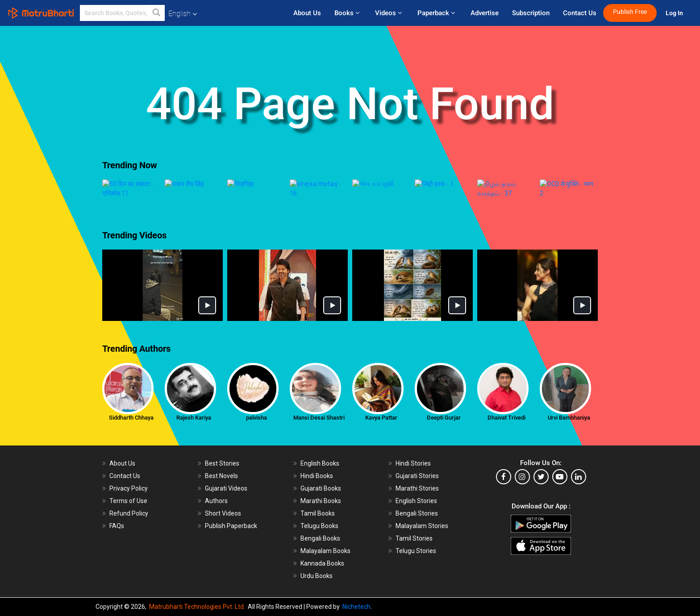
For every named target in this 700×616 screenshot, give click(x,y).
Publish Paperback (231, 498)
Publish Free (630, 12)
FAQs (117, 498)
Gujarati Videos (226, 461)
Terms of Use (128, 473)
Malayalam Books (325, 523)
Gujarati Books (321, 461)
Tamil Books (318, 486)
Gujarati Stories (417, 448)
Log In (675, 13)
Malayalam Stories (422, 498)
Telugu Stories (416, 523)
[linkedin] (579, 449)
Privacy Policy (129, 461)
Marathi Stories (417, 461)
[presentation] (96, 187)
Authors (216, 473)
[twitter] (541, 449)
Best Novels (221, 448)
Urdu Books (317, 548)
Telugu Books (319, 498)
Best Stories (222, 436)
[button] (157, 13)
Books (348, 13)
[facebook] (504, 449)
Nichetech (356, 607)
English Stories (416, 473)
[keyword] (122, 13)
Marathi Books (321, 473)
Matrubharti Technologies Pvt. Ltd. (198, 607)
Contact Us (580, 13)
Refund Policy (129, 486)
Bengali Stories (417, 486)
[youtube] (560, 449)
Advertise (485, 13)
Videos (390, 13)
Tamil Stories (414, 511)
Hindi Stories (413, 436)
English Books (320, 436)
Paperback (437, 13)
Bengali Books (320, 511)
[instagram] (522, 449)
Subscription (531, 13)
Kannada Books (322, 536)
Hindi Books (317, 448)
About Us (307, 13)
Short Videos (223, 486)
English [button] (183, 14)
